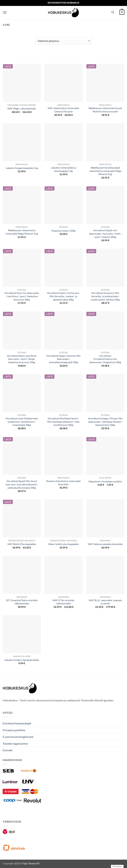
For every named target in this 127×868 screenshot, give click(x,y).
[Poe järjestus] (63, 41)
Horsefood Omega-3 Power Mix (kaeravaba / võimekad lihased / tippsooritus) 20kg (105, 422)
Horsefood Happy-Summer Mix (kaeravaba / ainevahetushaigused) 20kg (63, 359)
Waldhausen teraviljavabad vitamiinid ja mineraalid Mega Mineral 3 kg (105, 171)
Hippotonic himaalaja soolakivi (105, 481)
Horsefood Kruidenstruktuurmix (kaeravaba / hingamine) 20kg (105, 359)
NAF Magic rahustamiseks (22, 108)
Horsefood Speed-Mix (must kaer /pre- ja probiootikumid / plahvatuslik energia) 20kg (22, 484)
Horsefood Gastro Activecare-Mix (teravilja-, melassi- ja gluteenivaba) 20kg (63, 296)
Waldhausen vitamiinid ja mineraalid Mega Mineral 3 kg (22, 232)
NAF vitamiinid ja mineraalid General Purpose (63, 110)
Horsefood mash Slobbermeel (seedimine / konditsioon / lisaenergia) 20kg (22, 422)
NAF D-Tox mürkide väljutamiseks (63, 602)
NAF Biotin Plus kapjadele (22, 544)
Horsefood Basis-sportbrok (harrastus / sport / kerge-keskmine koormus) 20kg (22, 359)
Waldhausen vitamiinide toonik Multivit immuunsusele (105, 110)
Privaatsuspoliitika (14, 730)
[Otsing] (113, 12)
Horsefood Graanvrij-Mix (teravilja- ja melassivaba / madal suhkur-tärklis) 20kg (105, 296)
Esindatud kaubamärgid (17, 723)
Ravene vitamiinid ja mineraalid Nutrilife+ (63, 483)
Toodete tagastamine (15, 743)
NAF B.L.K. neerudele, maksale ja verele (105, 602)
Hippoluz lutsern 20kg (63, 231)
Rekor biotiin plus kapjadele (63, 544)
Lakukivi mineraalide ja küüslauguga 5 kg (63, 169)
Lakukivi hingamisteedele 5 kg (22, 168)
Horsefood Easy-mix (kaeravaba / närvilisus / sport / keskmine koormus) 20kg (22, 296)
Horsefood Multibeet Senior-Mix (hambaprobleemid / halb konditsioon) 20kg (63, 422)
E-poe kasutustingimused (18, 737)
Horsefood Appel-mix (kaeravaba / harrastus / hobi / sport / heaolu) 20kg (105, 233)
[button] (5, 12)
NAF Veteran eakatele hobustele (105, 544)
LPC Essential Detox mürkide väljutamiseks (22, 602)
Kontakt (8, 750)
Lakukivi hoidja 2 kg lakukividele (22, 660)
